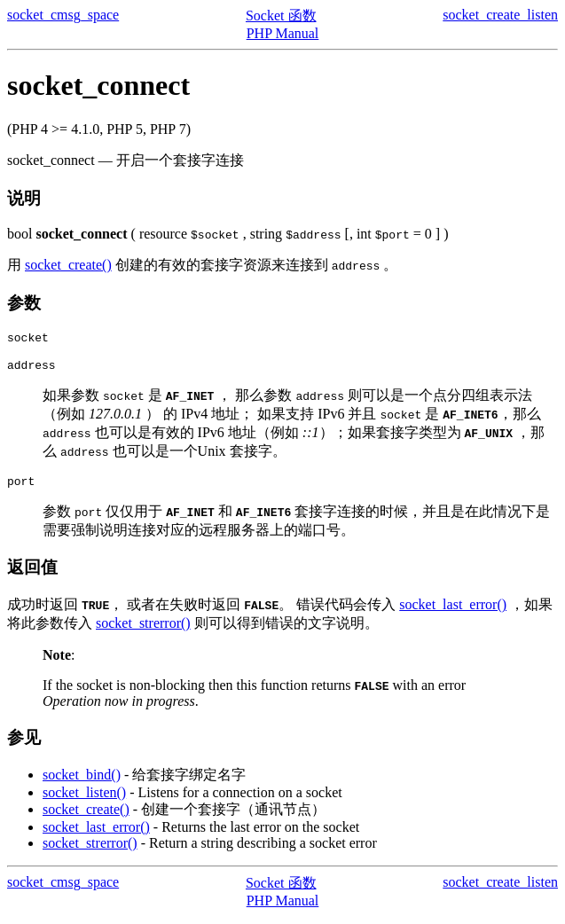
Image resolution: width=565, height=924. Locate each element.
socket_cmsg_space (63, 15)
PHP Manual (283, 33)
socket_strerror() (143, 631)
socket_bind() (82, 783)
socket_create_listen (500, 15)
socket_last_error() (453, 612)
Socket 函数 (281, 16)
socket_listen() (84, 800)
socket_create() (68, 265)
